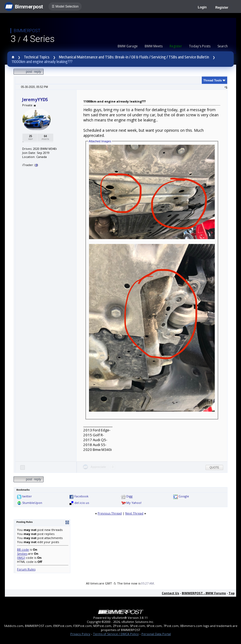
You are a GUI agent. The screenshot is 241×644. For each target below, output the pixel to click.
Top (232, 593)
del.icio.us (82, 503)
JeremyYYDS (35, 100)
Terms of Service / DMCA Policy (116, 634)
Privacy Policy (80, 634)
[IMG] (21, 558)
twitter (27, 496)
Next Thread (134, 513)
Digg (129, 496)
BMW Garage (128, 46)
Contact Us (170, 593)
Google (184, 496)
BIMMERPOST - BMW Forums (204, 593)
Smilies (22, 554)
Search (223, 46)
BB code (23, 549)
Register (222, 8)
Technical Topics (37, 57)
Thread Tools (213, 80)
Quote (214, 468)
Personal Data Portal (156, 634)
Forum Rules (26, 569)
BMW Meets (154, 46)
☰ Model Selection (65, 6)
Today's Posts (200, 46)
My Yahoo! (134, 503)
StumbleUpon (32, 503)
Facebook (81, 496)
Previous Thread (110, 513)
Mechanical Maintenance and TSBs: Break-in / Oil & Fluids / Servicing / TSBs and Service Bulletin (134, 57)
